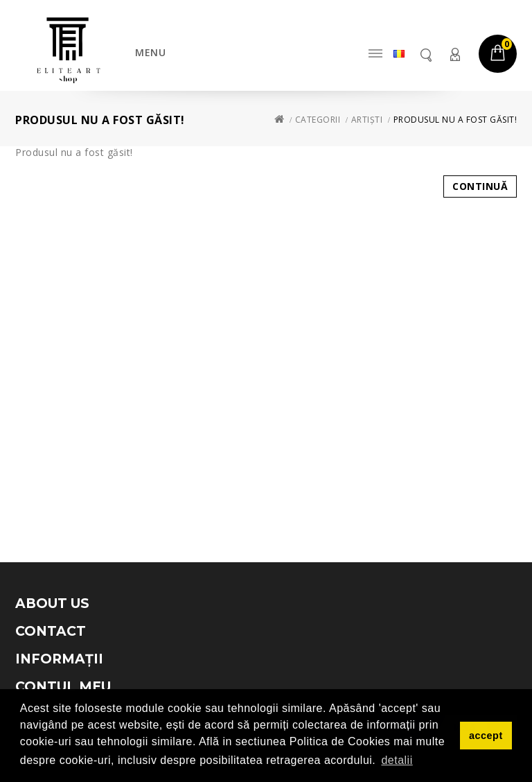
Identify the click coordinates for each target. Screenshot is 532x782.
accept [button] (486, 736)
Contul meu (454, 54)
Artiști (367, 120)
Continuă (480, 186)
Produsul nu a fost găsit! (455, 120)
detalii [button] (397, 760)
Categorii (318, 120)
